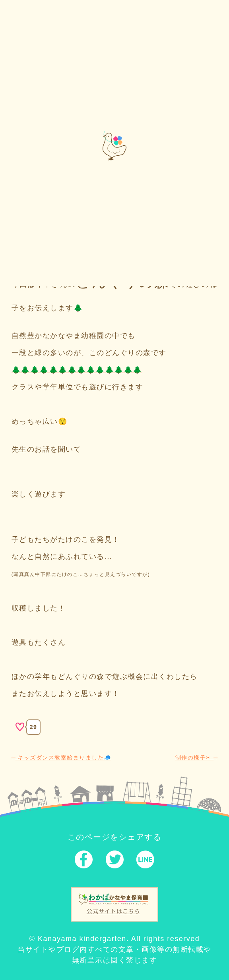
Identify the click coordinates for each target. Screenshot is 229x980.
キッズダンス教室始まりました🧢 (61, 758)
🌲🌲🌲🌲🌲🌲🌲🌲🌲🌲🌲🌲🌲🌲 (77, 370)
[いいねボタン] (20, 727)
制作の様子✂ (196, 758)
